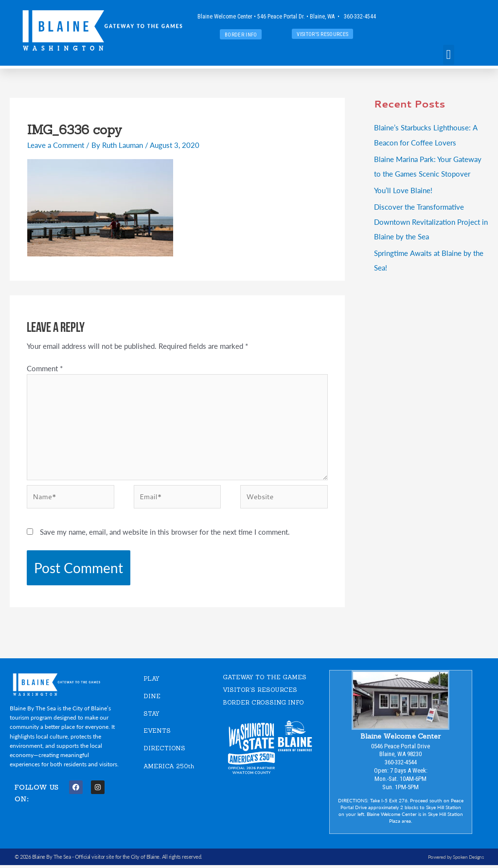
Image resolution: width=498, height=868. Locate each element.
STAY (151, 716)
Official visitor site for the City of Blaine (117, 859)
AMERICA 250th (169, 769)
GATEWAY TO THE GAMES (265, 680)
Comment (45, 368)
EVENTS (157, 733)
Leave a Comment (56, 145)
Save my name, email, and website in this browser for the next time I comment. (165, 534)
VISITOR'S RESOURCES (260, 692)
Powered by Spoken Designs (456, 859)
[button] (449, 55)
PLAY (151, 681)
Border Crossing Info (263, 705)
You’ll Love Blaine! (403, 190)
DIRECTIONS (164, 750)
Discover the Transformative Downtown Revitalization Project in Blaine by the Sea (431, 221)
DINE (152, 698)
